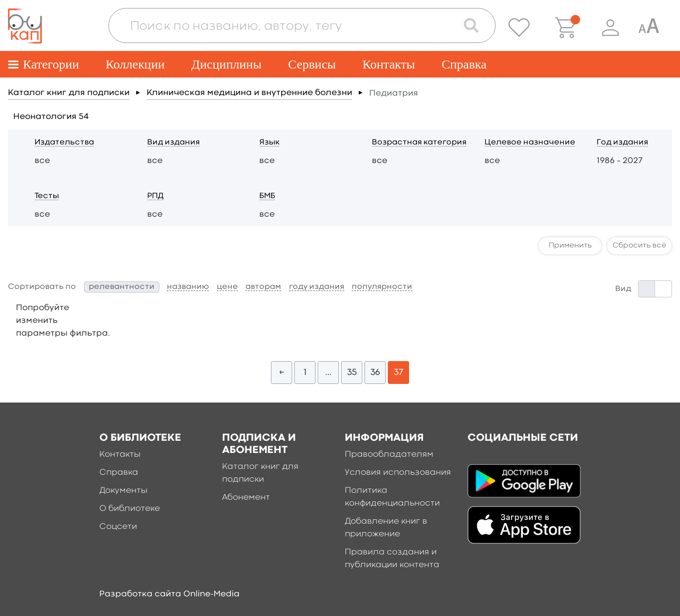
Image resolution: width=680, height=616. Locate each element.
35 (352, 373)
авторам (263, 287)
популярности (382, 287)
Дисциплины (226, 64)
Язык (269, 143)
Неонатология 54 (51, 117)
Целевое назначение (530, 143)
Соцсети (118, 527)
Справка (464, 64)
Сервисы (312, 64)
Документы (124, 491)
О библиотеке (130, 509)
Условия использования (398, 473)
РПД (155, 196)
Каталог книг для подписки (69, 93)
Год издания (622, 143)
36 (375, 373)
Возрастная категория (419, 143)
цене (227, 287)
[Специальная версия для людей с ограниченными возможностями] (649, 28)
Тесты (47, 196)
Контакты (389, 64)
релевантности (122, 287)
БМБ (267, 196)
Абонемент (246, 498)
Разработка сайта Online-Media (169, 594)
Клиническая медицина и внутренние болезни (249, 93)
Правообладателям (389, 455)
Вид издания (173, 143)
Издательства (64, 143)
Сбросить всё (639, 245)
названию (188, 287)
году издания (317, 287)
